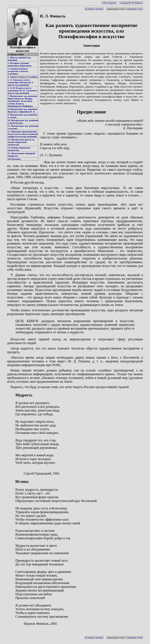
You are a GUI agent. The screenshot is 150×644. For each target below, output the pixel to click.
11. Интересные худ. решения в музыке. (23, 127)
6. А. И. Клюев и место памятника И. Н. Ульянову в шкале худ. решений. (23, 90)
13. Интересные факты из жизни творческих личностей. (21, 142)
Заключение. (14, 159)
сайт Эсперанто (109, 3)
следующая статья (134, 9)
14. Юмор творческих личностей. (19, 149)
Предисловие (91, 112)
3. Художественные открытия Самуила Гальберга (18, 71)
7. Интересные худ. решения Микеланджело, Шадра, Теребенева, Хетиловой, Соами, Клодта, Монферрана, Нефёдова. (22, 101)
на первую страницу (94, 9)
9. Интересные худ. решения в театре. (22, 116)
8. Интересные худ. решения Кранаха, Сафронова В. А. (22, 110)
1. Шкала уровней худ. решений (19, 59)
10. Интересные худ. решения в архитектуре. (23, 122)
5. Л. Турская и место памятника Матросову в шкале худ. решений (20, 82)
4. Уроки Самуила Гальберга (23, 77)
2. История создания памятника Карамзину (20, 64)
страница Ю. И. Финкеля (131, 3)
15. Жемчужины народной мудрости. (21, 155)
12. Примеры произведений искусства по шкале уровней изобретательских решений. (23, 134)
